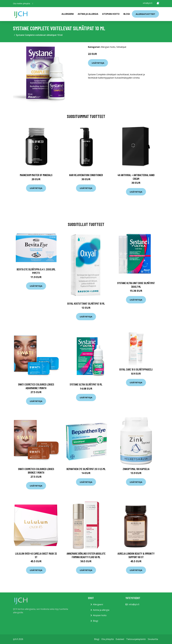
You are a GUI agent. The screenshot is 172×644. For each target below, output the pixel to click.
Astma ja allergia (88, 14)
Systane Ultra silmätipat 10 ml (86, 384)
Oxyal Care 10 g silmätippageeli (136, 369)
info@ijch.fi (148, 3)
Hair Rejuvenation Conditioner (86, 175)
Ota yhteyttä (107, 639)
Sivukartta (153, 639)
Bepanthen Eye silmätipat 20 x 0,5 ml (86, 469)
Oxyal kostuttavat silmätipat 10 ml (86, 303)
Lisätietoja (98, 63)
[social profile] (33, 4)
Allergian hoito (108, 47)
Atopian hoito (111, 14)
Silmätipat (121, 47)
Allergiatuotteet (145, 14)
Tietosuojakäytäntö (136, 639)
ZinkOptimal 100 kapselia (136, 469)
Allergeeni (68, 14)
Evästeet (120, 639)
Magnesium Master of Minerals (36, 175)
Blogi (127, 14)
